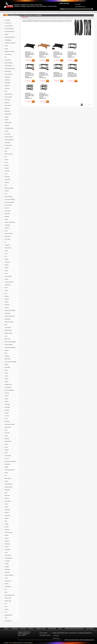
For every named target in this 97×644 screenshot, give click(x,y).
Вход (78, 1)
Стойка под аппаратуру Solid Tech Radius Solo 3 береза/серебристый (30, 96)
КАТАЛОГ (2, 12)
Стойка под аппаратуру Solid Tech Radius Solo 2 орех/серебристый (72, 74)
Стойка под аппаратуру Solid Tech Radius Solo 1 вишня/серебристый (44, 54)
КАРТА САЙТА (90, 629)
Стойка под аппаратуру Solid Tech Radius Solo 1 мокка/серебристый (58, 54)
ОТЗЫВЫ (95, 12)
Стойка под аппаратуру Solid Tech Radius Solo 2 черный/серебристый (72, 54)
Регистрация (83, 1)
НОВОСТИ (33, 12)
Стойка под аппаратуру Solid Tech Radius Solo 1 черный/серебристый (30, 54)
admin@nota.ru (59, 640)
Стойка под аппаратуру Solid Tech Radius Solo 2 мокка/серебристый (44, 75)
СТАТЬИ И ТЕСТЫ (76, 12)
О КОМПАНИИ (9, 12)
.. (87, 105)
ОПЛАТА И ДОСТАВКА (66, 12)
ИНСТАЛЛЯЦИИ (26, 12)
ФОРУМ (90, 12)
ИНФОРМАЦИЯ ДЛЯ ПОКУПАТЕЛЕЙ (51, 12)
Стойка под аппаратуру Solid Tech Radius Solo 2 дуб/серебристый (58, 74)
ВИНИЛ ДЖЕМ (84, 12)
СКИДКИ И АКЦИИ (17, 12)
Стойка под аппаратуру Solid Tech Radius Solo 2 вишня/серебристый (30, 75)
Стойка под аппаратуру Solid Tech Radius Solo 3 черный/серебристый (44, 96)
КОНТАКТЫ (38, 12)
